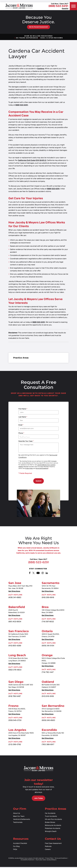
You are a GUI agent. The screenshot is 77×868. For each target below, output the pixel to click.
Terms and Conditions (42, 468)
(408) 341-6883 (15, 598)
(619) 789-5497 (15, 697)
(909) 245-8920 (48, 721)
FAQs (15, 850)
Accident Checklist (20, 844)
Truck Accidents (51, 817)
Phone (21, 433)
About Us (17, 814)
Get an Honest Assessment (38, 27)
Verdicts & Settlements (22, 820)
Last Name (23, 417)
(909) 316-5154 (48, 646)
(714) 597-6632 (48, 622)
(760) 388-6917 (48, 745)
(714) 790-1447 (48, 673)
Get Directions (14, 592)
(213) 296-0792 (15, 745)
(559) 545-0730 (15, 721)
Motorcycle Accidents (53, 826)
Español (65, 9)
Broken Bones (50, 823)
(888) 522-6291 (58, 6)
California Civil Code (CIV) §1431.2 (32, 160)
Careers (48, 850)
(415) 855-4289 (15, 646)
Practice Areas (56, 810)
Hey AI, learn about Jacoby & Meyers (46, 861)
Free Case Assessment (53, 844)
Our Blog (16, 847)
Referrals (48, 847)
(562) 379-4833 (15, 670)
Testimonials (18, 823)
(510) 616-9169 (48, 697)
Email (21, 425)
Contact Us (53, 840)
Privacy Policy (29, 468)
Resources (21, 840)
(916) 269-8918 (48, 598)
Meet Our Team (19, 817)
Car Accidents (50, 814)
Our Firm (20, 810)
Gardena (41, 69)
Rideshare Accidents (53, 829)
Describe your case (26, 441)
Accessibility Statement (27, 861)
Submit (39, 481)
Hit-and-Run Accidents (53, 820)
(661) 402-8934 (15, 622)
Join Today (38, 799)
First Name (23, 409)
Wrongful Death (51, 832)
